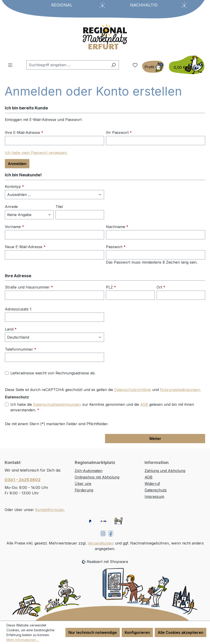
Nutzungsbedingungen (180, 390)
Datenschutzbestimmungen (57, 404)
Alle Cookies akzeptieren (181, 632)
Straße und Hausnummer (29, 287)
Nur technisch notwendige (93, 632)
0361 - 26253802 (23, 480)
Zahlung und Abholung (165, 471)
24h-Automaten (89, 471)
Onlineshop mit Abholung (97, 477)
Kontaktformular (49, 510)
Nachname (117, 227)
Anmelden (17, 164)
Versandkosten (101, 543)
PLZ (111, 287)
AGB (144, 404)
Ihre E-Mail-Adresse (24, 132)
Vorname (14, 227)
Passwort (116, 247)
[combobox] (67, 65)
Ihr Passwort (119, 132)
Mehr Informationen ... (23, 640)
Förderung (84, 490)
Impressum (154, 497)
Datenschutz (156, 490)
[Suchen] (113, 65)
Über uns (83, 484)
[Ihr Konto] (153, 67)
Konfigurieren (137, 632)
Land (11, 329)
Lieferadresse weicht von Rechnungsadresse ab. (53, 373)
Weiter (155, 439)
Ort (161, 287)
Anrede (11, 207)
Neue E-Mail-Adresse (25, 247)
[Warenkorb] (185, 65)
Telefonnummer (21, 349)
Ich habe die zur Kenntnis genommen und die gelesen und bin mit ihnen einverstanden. (102, 407)
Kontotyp (14, 187)
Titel (59, 207)
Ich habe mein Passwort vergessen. (36, 153)
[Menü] (10, 65)
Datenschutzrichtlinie (133, 390)
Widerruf (152, 484)
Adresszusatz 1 (18, 309)
